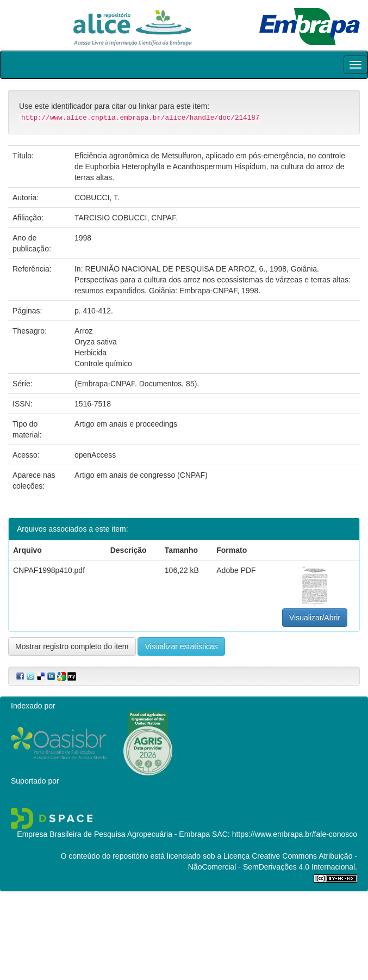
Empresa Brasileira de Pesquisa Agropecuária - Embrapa (113, 834)
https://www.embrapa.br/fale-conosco (295, 834)
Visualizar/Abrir (315, 618)
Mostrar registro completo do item (72, 646)
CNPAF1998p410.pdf (49, 570)
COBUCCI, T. (97, 198)
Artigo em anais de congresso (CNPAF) (141, 475)
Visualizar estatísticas (181, 646)
